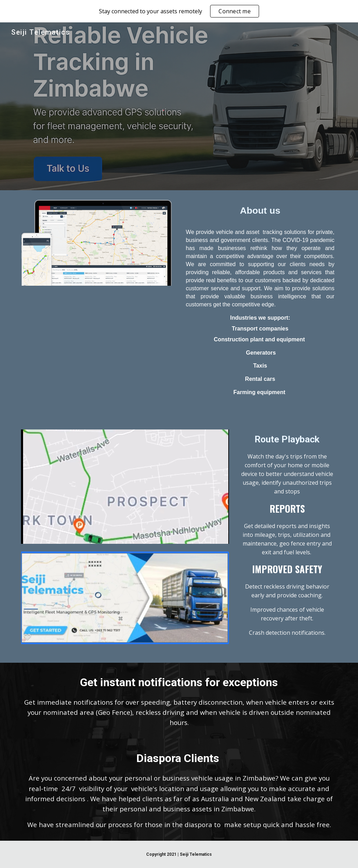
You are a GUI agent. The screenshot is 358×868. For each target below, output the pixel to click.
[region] (179, 11)
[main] (260, 211)
